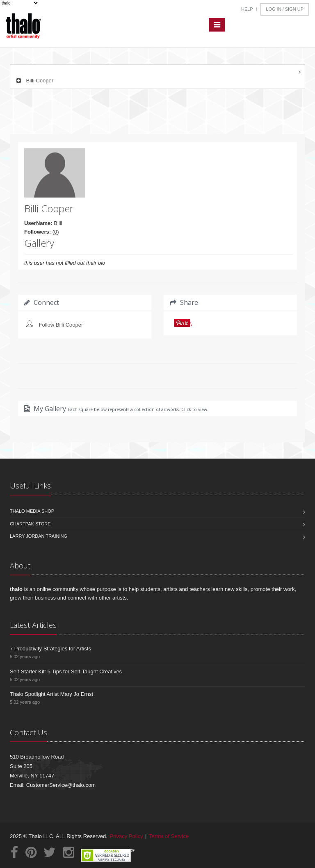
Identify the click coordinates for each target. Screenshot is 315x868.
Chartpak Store (30, 524)
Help (247, 9)
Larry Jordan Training (39, 536)
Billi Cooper (34, 81)
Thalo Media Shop (32, 511)
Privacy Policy (127, 836)
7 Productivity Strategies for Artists (50, 649)
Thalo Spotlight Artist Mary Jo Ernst (51, 694)
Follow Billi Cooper (61, 325)
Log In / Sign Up (285, 9)
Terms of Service (169, 836)
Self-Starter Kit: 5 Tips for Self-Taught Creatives (66, 671)
